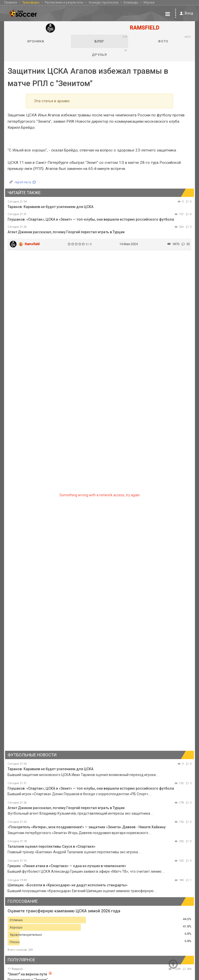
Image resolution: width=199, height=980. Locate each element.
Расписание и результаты (64, 2)
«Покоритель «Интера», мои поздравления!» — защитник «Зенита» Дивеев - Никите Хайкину (87, 827)
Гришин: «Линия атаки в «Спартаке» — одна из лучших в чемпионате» (67, 865)
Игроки (149, 2)
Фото (174, 39)
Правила (11, 2)
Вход (185, 13)
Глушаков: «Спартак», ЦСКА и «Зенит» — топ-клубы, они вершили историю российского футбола (91, 219)
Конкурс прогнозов (104, 2)
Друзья (109, 52)
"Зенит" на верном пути (28, 974)
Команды (131, 2)
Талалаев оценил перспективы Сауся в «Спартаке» (52, 846)
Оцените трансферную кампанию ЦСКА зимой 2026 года (64, 911)
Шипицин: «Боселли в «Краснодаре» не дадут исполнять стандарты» (68, 885)
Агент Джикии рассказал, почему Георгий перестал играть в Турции (66, 232)
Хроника (36, 41)
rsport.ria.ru (23, 182)
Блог (111, 39)
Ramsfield (32, 243)
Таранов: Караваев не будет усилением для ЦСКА (51, 207)
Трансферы (31, 2)
